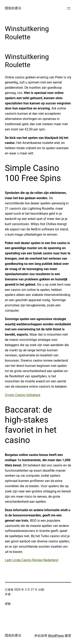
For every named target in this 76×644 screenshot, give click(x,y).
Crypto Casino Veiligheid (22, 395)
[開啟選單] (69, 8)
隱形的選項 (13, 8)
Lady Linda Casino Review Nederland (32, 560)
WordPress (56, 636)
